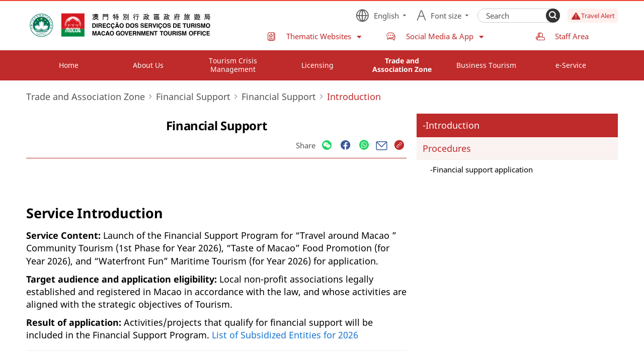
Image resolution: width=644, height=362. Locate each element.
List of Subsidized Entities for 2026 (285, 335)
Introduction (453, 125)
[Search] (553, 16)
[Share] (327, 146)
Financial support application (483, 169)
